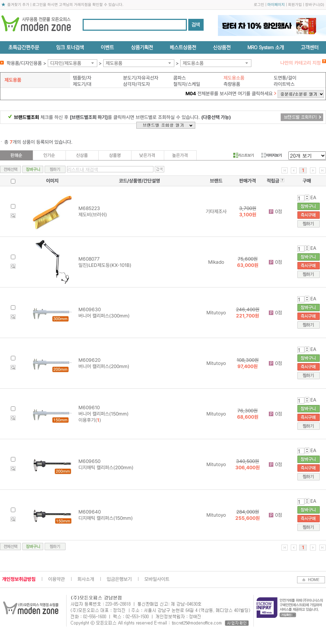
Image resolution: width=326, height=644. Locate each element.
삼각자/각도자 (137, 84)
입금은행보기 (119, 579)
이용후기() (90, 420)
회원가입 (295, 5)
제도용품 (114, 63)
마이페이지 (276, 5)
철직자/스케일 (187, 84)
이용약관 (56, 579)
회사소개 (86, 579)
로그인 (259, 5)
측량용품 (232, 84)
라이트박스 (284, 84)
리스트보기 (244, 155)
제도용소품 (193, 63)
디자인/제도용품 (66, 63)
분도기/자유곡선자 (141, 78)
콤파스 (180, 78)
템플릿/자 (82, 78)
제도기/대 (82, 84)
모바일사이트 (157, 579)
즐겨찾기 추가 (18, 5)
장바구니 (312, 5)
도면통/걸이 (285, 78)
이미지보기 (271, 155)
